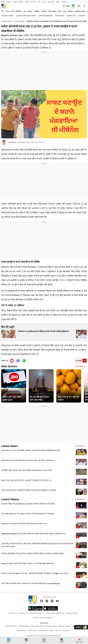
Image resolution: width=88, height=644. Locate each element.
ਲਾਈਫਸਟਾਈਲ (80, 11)
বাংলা (39, 2)
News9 (9, 2)
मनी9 (58, 2)
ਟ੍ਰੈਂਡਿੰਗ (37, 11)
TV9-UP (64, 2)
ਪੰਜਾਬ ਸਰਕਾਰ (60, 16)
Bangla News (51, 626)
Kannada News (38, 626)
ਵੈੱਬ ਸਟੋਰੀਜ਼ (53, 11)
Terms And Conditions (43, 617)
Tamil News (32, 630)
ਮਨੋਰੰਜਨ (44, 11)
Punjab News (20, 21)
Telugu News (24, 626)
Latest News (9, 446)
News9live (22, 630)
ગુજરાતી (33, 2)
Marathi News (11, 626)
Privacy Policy (72, 613)
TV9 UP (58, 630)
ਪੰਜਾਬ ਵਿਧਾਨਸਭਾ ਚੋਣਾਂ (45, 16)
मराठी (27, 2)
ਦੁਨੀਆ (30, 11)
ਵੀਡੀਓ (70, 11)
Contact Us (13, 613)
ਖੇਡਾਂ (60, 11)
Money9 (66, 630)
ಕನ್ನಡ (15, 2)
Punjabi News (7, 21)
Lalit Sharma (12, 142)
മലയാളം (51, 2)
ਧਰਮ (65, 11)
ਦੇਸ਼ (25, 11)
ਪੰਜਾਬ (7, 11)
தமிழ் (44, 2)
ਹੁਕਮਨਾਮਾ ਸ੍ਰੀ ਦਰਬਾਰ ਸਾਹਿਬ (26, 16)
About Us (24, 613)
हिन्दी (3, 2)
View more (80, 446)
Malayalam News (46, 630)
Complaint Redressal (55, 613)
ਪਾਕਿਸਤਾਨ (82, 16)
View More (80, 366)
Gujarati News (64, 626)
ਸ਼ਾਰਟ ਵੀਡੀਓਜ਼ (16, 11)
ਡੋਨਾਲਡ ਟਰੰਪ (71, 16)
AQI (68, 6)
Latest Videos (10, 499)
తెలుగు (21, 2)
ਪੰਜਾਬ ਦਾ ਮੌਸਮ (9, 16)
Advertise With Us (37, 613)
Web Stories (9, 366)
